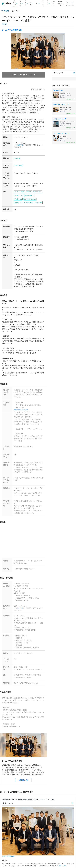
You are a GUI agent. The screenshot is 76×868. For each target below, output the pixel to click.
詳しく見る (63, 851)
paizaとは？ (53, 4)
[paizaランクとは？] (74, 73)
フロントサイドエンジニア (62, 133)
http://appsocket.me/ (20, 403)
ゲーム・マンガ (43, 4)
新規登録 (72, 5)
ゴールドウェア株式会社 (12, 30)
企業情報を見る (23, 766)
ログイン (68, 5)
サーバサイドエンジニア (61, 105)
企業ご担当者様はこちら (61, 4)
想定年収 (19, 145)
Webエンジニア (58, 90)
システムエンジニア (60, 119)
